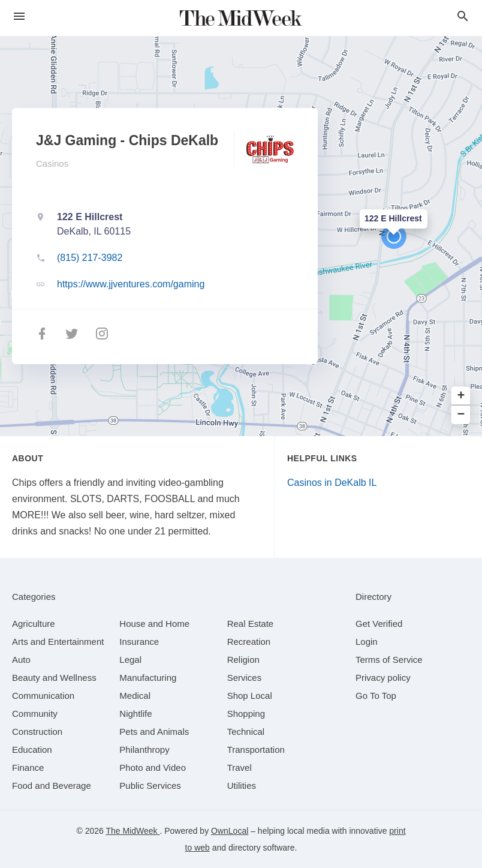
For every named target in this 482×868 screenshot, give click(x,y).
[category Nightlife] (135, 714)
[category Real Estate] (251, 624)
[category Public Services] (150, 786)
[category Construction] (37, 732)
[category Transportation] (256, 750)
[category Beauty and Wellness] (54, 678)
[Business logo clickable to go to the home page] (241, 18)
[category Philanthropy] (144, 750)
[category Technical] (246, 732)
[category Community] (35, 714)
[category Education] (32, 750)
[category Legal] (130, 660)
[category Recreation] (249, 642)
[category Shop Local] (250, 696)
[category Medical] (135, 696)
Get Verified (379, 624)
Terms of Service (389, 660)
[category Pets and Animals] (154, 732)
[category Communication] (43, 696)
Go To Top (376, 696)
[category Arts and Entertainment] (58, 642)
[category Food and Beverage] (52, 786)
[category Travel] (240, 768)
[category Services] (245, 678)
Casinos (52, 163)
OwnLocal (230, 831)
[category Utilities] (242, 786)
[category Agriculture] (34, 624)
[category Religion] (243, 660)
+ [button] (461, 396)
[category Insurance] (139, 642)
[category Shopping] (246, 714)
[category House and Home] (154, 624)
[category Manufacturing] (148, 678)
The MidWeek (132, 831)
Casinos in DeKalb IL (332, 483)
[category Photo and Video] (153, 768)
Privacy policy (383, 678)
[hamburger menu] (19, 16)
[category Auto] (21, 660)
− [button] (461, 415)
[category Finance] (28, 768)
